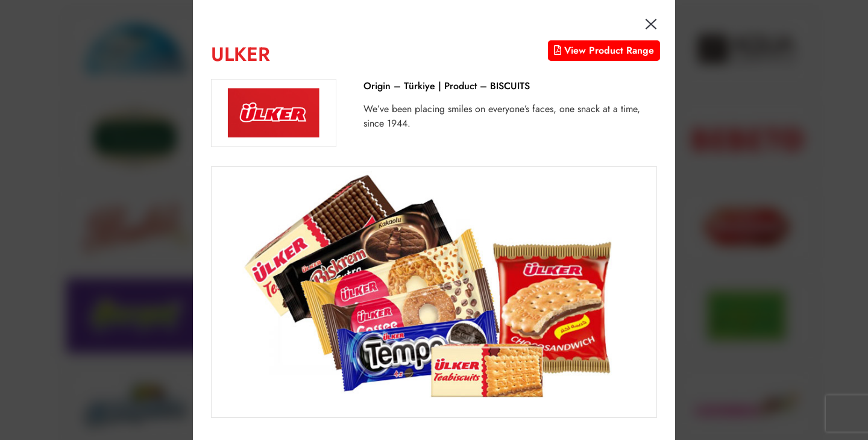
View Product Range (604, 50)
